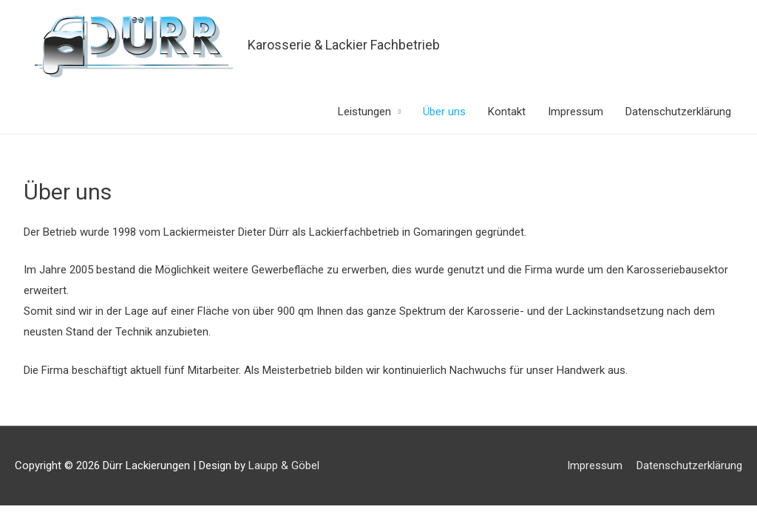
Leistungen (364, 112)
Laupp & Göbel (284, 465)
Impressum (576, 112)
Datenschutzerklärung (678, 112)
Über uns (444, 112)
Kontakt (507, 112)
